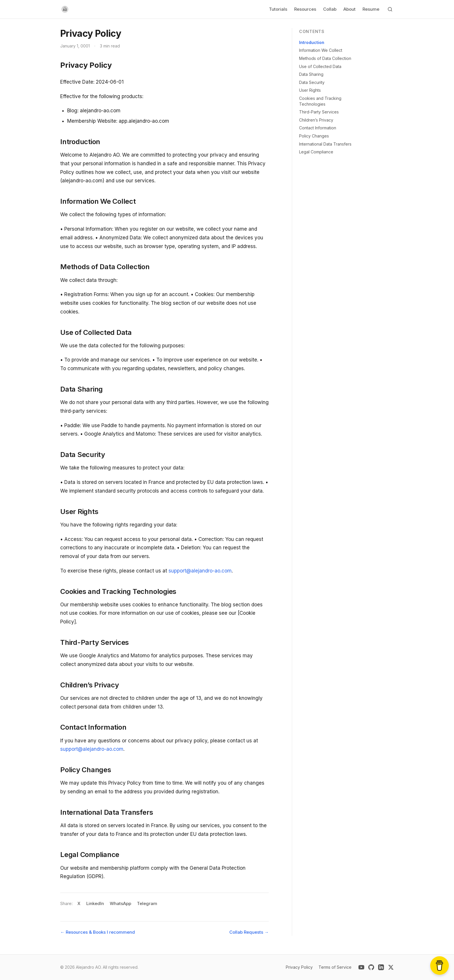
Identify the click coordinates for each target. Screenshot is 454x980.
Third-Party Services (319, 112)
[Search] (390, 9)
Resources (305, 9)
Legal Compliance (316, 152)
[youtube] (361, 967)
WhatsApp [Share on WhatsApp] (120, 903)
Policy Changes (314, 136)
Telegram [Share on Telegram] (147, 903)
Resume (371, 9)
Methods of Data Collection (325, 58)
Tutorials (278, 9)
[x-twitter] (391, 967)
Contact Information (318, 128)
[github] (371, 967)
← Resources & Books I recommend (98, 932)
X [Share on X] (79, 903)
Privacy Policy (299, 967)
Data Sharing (311, 74)
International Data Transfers (325, 144)
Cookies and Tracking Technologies (320, 101)
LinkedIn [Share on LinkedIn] (95, 903)
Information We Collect (321, 50)
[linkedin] (381, 967)
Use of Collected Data (320, 66)
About (349, 9)
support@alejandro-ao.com (200, 571)
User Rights (310, 90)
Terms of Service (335, 967)
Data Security (312, 82)
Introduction (312, 42)
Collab (330, 9)
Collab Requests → (249, 932)
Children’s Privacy (316, 120)
